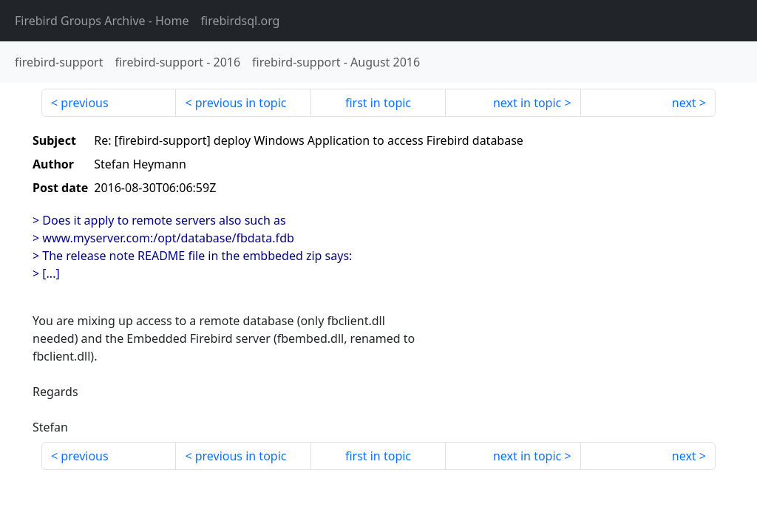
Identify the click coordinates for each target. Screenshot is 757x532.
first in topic (378, 103)
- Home (102, 21)
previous (84, 103)
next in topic (527, 103)
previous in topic (241, 103)
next (684, 103)
